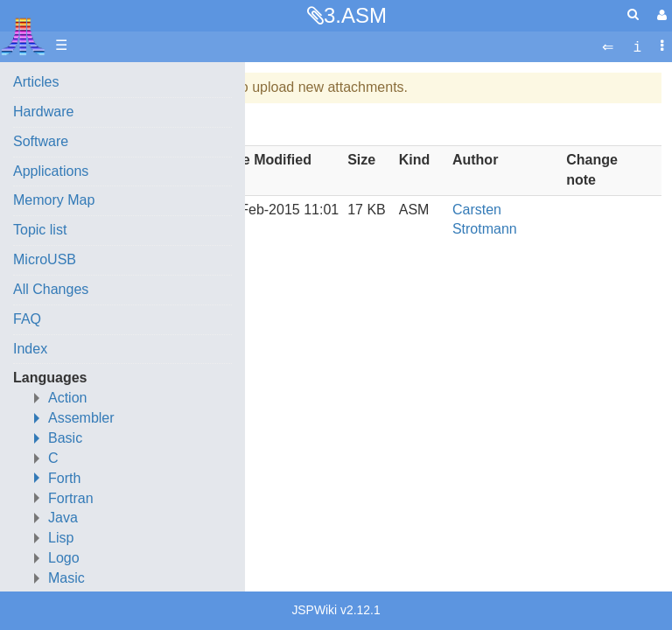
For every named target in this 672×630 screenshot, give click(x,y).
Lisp (61, 538)
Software (41, 141)
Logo (64, 558)
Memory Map (54, 200)
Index (30, 349)
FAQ (27, 319)
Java (63, 518)
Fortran (71, 498)
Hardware (43, 112)
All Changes (51, 289)
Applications (51, 171)
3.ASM (355, 15)
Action (67, 398)
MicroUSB (45, 259)
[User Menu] (660, 15)
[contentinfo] (637, 46)
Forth (64, 478)
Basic (65, 438)
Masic (66, 578)
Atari (23, 36)
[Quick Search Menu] (633, 14)
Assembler (81, 418)
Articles (36, 82)
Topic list (40, 230)
